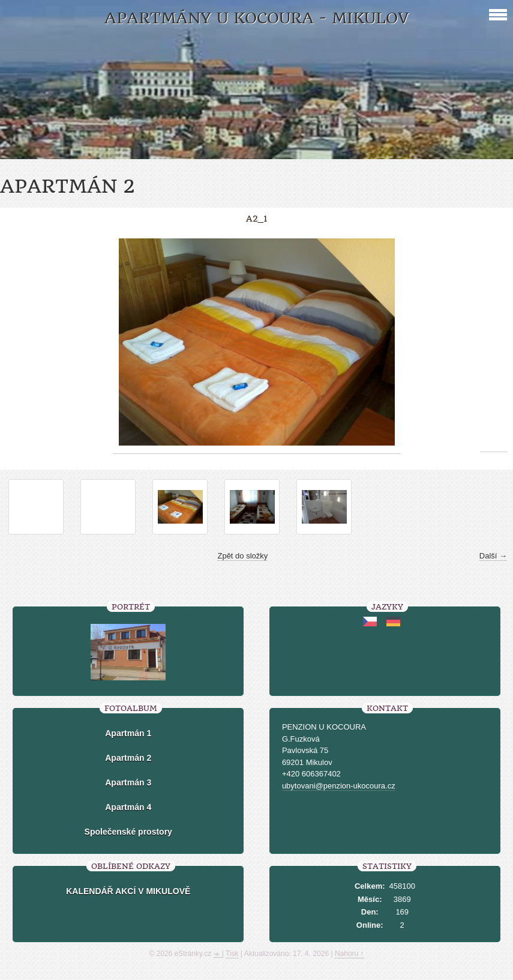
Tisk (232, 954)
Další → (493, 556)
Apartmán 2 (128, 758)
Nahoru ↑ (349, 954)
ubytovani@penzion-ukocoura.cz (339, 786)
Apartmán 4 (128, 807)
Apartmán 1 (128, 733)
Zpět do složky (242, 556)
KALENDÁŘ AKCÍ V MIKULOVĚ (128, 891)
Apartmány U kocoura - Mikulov (256, 18)
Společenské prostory (128, 832)
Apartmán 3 (128, 782)
